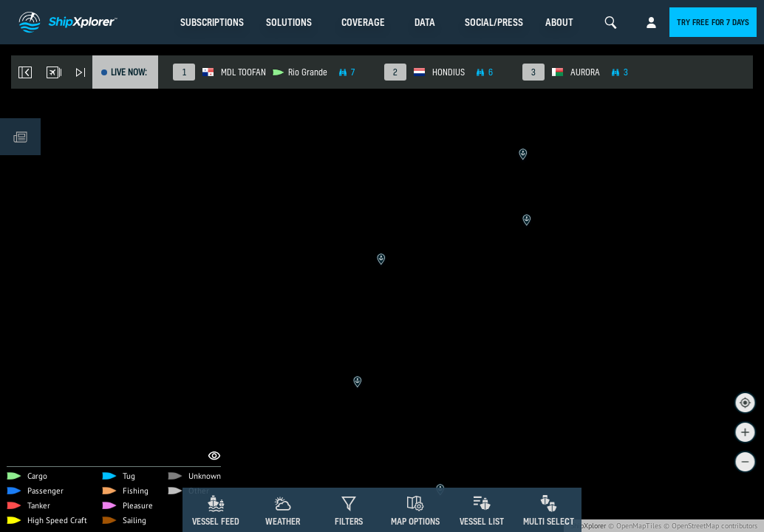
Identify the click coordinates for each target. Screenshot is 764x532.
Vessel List (482, 521)
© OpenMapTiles (635, 526)
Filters (349, 521)
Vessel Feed (216, 521)
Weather (283, 521)
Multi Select (549, 521)
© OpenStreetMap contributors (710, 526)
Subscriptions (212, 22)
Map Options (415, 521)
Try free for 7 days (713, 22)
